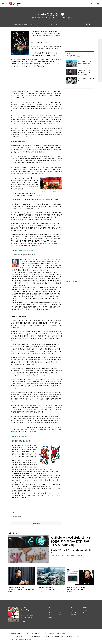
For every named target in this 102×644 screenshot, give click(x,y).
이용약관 (39, 633)
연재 (72, 608)
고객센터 (34, 633)
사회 (49, 610)
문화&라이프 (51, 613)
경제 (60, 608)
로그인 (98, 4)
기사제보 (85, 608)
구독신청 (85, 610)
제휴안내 (29, 633)
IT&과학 (61, 613)
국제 (60, 610)
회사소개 (14, 633)
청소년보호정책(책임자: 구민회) (57, 633)
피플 (60, 615)
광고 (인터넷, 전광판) (22, 633)
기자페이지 (74, 615)
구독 (79, 56)
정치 (49, 608)
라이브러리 (74, 613)
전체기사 (50, 617)
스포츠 (49, 615)
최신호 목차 (74, 610)
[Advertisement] (33, 78)
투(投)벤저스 (71, 56)
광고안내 (85, 613)
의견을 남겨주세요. (17, 517)
